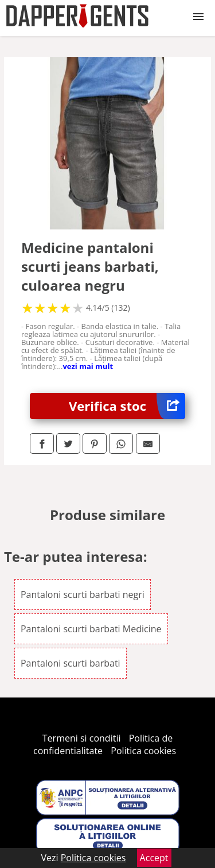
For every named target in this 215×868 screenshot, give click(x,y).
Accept (154, 858)
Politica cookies (143, 751)
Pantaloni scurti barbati (71, 663)
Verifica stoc (127, 406)
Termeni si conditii (82, 738)
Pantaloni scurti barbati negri (83, 594)
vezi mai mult (88, 366)
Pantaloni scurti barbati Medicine (91, 629)
